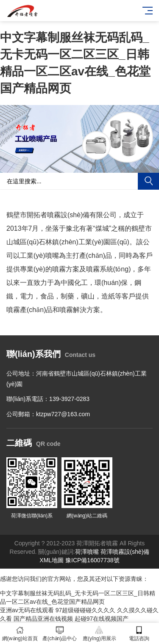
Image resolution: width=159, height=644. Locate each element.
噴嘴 (52, 256)
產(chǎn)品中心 (60, 634)
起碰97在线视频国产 (102, 619)
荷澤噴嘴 (87, 552)
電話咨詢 (139, 634)
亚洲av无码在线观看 (27, 610)
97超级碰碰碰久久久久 (86, 610)
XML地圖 (52, 560)
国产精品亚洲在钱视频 (43, 619)
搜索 (148, 181)
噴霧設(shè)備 (68, 215)
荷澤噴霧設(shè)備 (125, 552)
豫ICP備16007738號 (92, 560)
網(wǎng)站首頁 (20, 634)
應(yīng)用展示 (100, 634)
